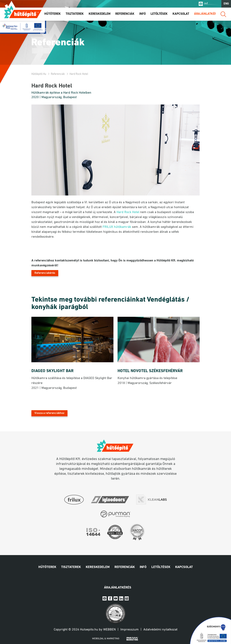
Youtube (116, 598)
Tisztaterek (75, 14)
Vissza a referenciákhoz (49, 413)
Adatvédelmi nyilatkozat (160, 630)
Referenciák (125, 14)
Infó (142, 14)
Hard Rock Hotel (128, 212)
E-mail (105, 598)
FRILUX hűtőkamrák (117, 227)
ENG (226, 4)
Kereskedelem (99, 14)
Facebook (110, 598)
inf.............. (212, 4)
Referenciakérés (45, 273)
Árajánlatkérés (207, 14)
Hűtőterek (53, 14)
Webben (109, 630)
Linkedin (121, 598)
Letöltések (159, 14)
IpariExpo (127, 598)
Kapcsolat (181, 14)
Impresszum (130, 630)
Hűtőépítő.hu (23, 12)
